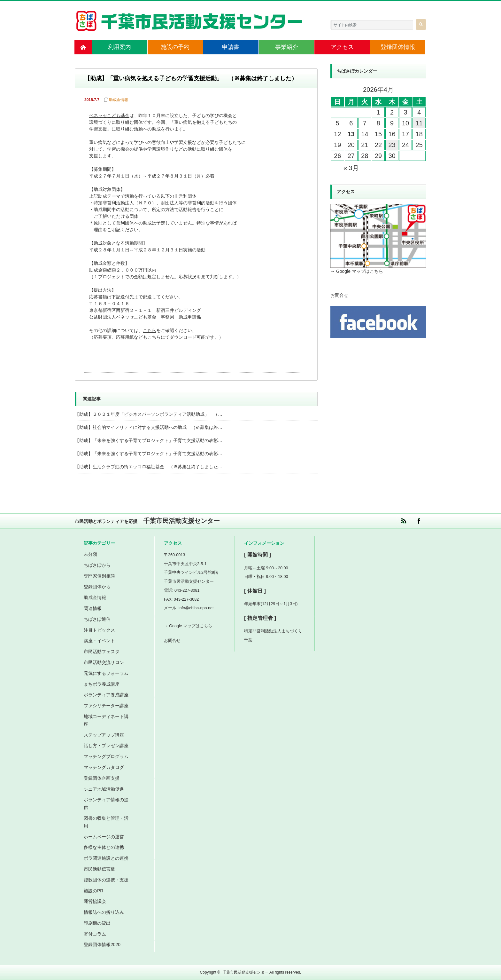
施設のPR (93, 891)
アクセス (342, 47)
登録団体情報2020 (102, 944)
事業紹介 (287, 47)
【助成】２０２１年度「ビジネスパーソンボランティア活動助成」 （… (149, 414)
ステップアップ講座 (104, 735)
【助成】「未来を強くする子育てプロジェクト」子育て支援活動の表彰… (149, 440)
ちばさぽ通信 (97, 619)
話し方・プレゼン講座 (106, 746)
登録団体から (97, 587)
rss (403, 521)
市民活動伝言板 (99, 869)
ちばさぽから (97, 565)
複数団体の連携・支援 (106, 880)
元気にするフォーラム (106, 673)
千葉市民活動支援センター (245, 972)
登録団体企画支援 (102, 778)
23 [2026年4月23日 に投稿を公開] (392, 145)
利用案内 (119, 47)
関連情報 (93, 608)
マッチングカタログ (104, 767)
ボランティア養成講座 (106, 695)
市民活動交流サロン (104, 662)
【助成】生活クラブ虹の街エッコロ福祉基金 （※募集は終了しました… (149, 467)
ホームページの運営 (104, 837)
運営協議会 (95, 901)
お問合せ (339, 295)
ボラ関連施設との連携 (106, 858)
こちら (150, 331)
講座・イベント (99, 641)
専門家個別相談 (99, 576)
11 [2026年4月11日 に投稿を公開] (419, 123)
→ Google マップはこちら (357, 271)
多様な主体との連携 (104, 847)
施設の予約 (175, 47)
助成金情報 (119, 100)
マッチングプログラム (106, 756)
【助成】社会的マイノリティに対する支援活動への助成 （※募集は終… (149, 427)
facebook (418, 521)
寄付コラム (95, 934)
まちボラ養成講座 (102, 684)
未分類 (90, 554)
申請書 (231, 47)
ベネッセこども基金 (109, 116)
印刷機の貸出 (97, 923)
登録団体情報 (398, 47)
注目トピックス (99, 630)
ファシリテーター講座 (106, 706)
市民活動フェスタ (102, 652)
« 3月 (351, 168)
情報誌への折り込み (104, 912)
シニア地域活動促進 (104, 789)
